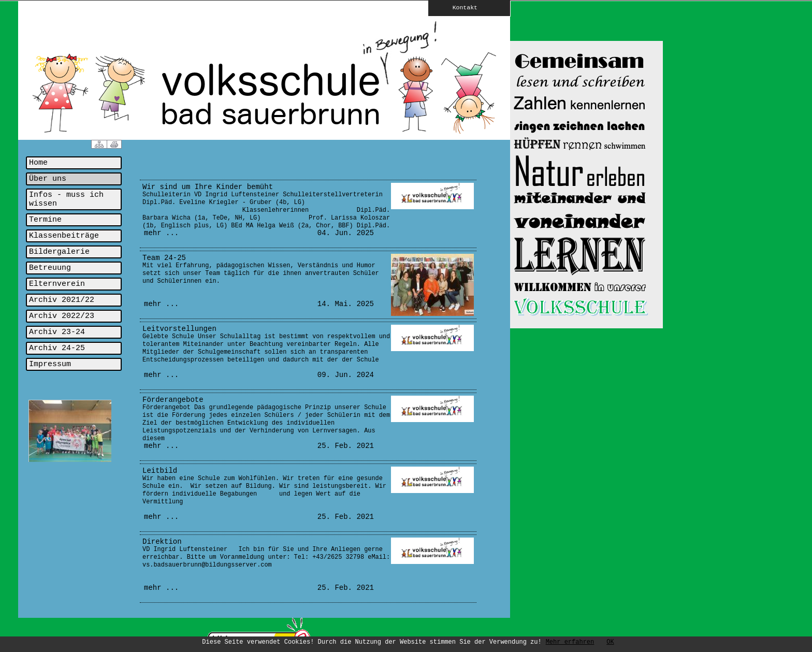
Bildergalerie (59, 252)
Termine (45, 220)
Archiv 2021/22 (62, 300)
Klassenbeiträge (64, 236)
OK (610, 642)
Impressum (50, 364)
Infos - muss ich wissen (66, 199)
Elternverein (57, 284)
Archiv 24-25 (57, 348)
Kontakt (458, 7)
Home (38, 163)
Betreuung (50, 268)
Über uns (48, 179)
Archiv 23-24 (57, 332)
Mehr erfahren (570, 642)
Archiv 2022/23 (62, 316)
